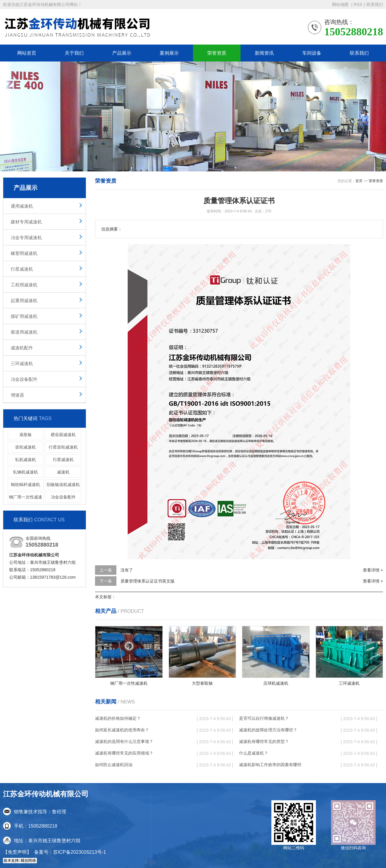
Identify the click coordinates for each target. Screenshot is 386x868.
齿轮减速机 (26, 447)
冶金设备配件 (24, 379)
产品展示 (122, 53)
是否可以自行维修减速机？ (264, 718)
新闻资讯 (264, 53)
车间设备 (312, 53)
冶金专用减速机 (26, 237)
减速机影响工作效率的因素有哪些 (270, 765)
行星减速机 (22, 269)
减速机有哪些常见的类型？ (264, 741)
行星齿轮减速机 (63, 447)
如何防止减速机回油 (114, 765)
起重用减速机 (24, 300)
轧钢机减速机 (26, 472)
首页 (359, 181)
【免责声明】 (17, 852)
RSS (358, 4)
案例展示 (169, 53)
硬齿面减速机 (63, 435)
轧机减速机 (26, 460)
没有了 (127, 570)
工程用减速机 (24, 285)
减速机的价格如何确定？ (118, 718)
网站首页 (27, 53)
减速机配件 (22, 348)
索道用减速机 (24, 332)
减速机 (63, 472)
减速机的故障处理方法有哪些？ (268, 730)
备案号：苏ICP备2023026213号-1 (70, 852)
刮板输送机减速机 (63, 484)
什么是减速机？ (254, 753)
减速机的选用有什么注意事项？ (124, 741)
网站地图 (341, 4)
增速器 (17, 395)
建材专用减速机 (26, 222)
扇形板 (26, 435)
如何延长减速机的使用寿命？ (122, 730)
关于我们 (74, 53)
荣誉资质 (217, 53)
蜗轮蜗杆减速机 (26, 484)
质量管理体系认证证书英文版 (148, 581)
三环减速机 (22, 363)
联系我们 (375, 4)
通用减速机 (22, 206)
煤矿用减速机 (24, 316)
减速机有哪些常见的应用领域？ (124, 753)
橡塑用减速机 (24, 253)
